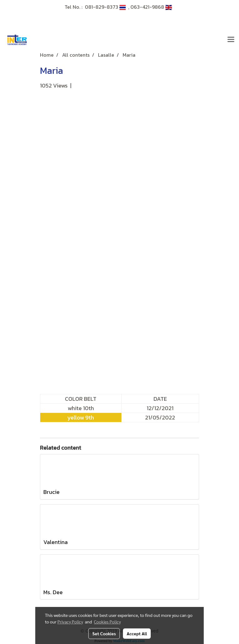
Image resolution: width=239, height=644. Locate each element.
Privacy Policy (70, 622)
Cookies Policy (107, 622)
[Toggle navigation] (231, 40)
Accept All (137, 633)
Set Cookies (104, 633)
